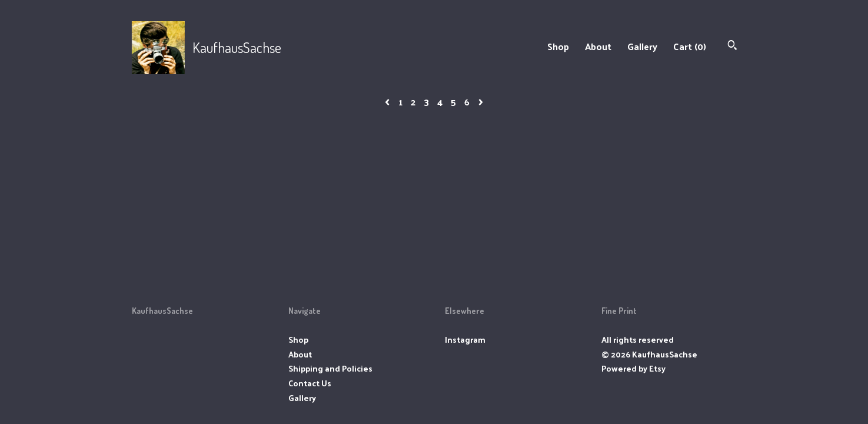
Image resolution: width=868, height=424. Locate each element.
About (598, 46)
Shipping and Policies (330, 368)
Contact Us (310, 383)
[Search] (732, 46)
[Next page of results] (481, 102)
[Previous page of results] (388, 102)
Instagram (465, 339)
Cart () (690, 46)
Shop (558, 46)
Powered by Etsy (633, 368)
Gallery (642, 46)
